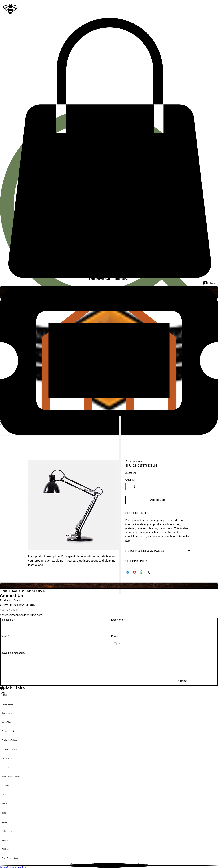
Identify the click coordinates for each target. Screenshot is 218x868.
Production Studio (11, 600)
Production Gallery (9, 740)
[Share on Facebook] (128, 572)
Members (6, 840)
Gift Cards (6, 849)
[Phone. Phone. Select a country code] (117, 643)
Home (4, 695)
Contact (5, 822)
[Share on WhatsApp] (142, 572)
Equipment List (8, 731)
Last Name (118, 620)
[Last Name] (163, 627)
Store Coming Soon (10, 858)
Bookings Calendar (10, 749)
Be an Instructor (8, 758)
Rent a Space (7, 704)
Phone (115, 636)
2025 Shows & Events (11, 777)
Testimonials (7, 713)
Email (5, 636)
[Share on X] (149, 572)
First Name (8, 620)
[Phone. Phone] (168, 643)
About (4, 804)
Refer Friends (7, 831)
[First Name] (53, 627)
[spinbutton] (134, 487)
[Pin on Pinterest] (135, 572)
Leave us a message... (13, 653)
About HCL (6, 768)
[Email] (53, 643)
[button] (109, 148)
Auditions (6, 786)
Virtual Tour (6, 722)
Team (4, 813)
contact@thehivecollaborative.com (21, 615)
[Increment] (140, 487)
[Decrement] (129, 487)
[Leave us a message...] (109, 665)
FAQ (4, 795)
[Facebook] (109, 688)
